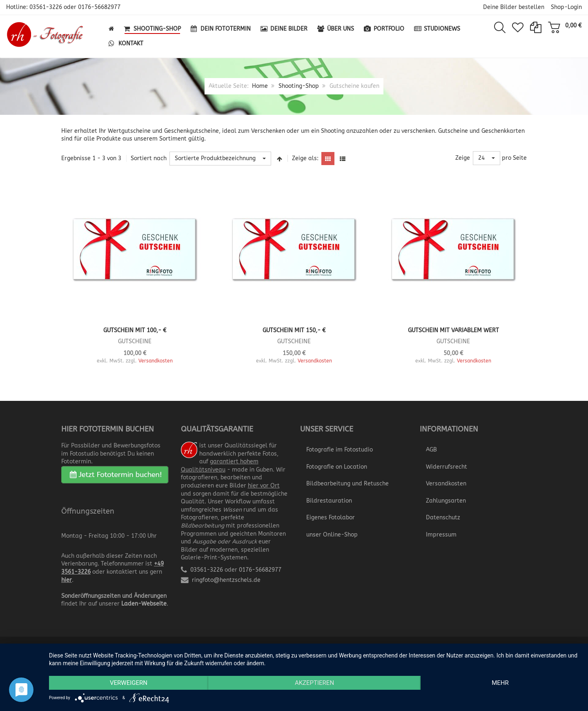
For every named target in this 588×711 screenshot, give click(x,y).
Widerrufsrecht (447, 467)
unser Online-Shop (332, 535)
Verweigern (129, 683)
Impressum (441, 535)
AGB (431, 450)
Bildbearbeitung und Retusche (347, 484)
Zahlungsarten (446, 501)
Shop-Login (566, 7)
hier (67, 580)
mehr (500, 683)
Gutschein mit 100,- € (135, 330)
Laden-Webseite (144, 604)
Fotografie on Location (337, 467)
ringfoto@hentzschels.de (226, 580)
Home (260, 86)
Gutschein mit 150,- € (294, 330)
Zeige (463, 158)
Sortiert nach (149, 158)
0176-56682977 (99, 7)
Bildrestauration (329, 501)
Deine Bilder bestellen (514, 7)
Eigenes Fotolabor (331, 518)
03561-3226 (46, 7)
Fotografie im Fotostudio (340, 450)
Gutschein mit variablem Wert (453, 330)
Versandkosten (156, 361)
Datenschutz (443, 518)
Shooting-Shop (299, 86)
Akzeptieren (314, 683)
